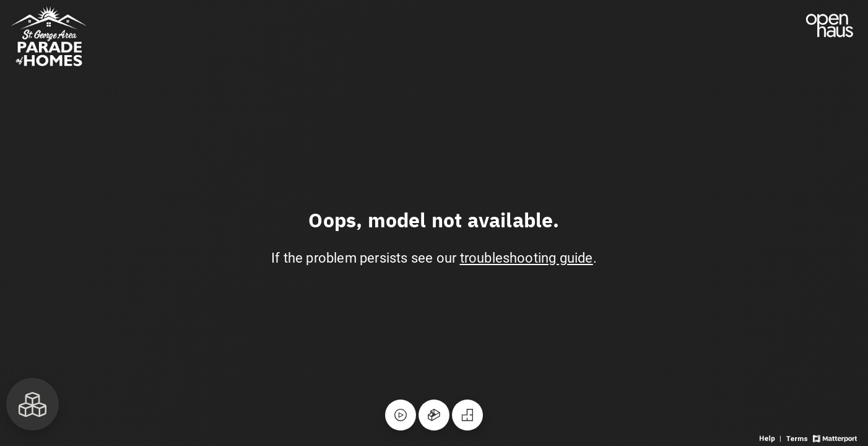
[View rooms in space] (33, 404)
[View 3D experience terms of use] (798, 438)
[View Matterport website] (835, 438)
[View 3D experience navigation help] (771, 438)
